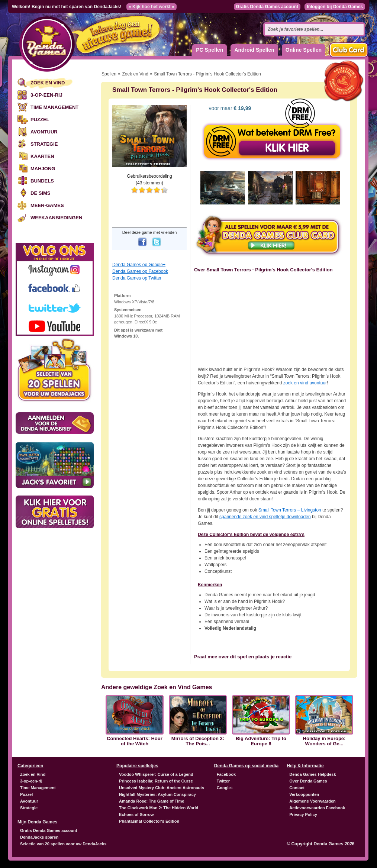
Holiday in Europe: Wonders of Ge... (324, 741)
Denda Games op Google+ (139, 265)
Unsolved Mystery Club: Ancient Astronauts (162, 788)
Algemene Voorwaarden (312, 801)
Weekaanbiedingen (56, 218)
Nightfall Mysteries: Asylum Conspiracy (157, 794)
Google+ (225, 788)
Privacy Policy (303, 814)
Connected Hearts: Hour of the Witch (135, 741)
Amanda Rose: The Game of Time (152, 801)
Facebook (226, 774)
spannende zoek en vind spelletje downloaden (265, 517)
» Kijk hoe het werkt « (152, 7)
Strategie (44, 144)
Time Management (54, 107)
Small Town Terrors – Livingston (290, 510)
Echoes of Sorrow (136, 814)
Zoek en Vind (48, 83)
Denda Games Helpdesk (312, 774)
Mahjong (43, 169)
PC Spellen (210, 50)
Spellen (109, 74)
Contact (297, 788)
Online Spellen (304, 50)
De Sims (40, 193)
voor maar (229, 108)
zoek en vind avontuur (305, 383)
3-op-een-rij (46, 95)
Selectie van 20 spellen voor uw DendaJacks (63, 844)
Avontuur (44, 132)
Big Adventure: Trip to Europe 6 (261, 741)
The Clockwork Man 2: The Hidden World (159, 808)
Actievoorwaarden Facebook (317, 808)
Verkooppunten (304, 794)
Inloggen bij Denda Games (335, 7)
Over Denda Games (308, 781)
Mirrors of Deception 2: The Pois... (198, 741)
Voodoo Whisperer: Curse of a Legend (156, 774)
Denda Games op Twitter (137, 278)
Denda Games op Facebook (140, 271)
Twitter (223, 781)
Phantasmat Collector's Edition (149, 821)
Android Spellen (254, 50)
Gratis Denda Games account (267, 7)
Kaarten (42, 156)
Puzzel (40, 120)
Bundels (42, 181)
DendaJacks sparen (39, 837)
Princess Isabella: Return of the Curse (156, 781)
